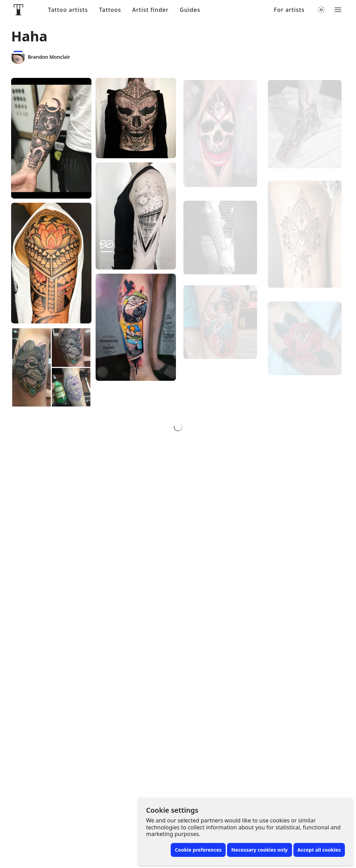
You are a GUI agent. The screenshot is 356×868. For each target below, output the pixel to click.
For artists (289, 10)
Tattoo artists (68, 10)
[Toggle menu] (338, 10)
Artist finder (150, 10)
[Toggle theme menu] (321, 10)
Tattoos (110, 10)
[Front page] (18, 10)
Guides (190, 10)
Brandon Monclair (41, 57)
